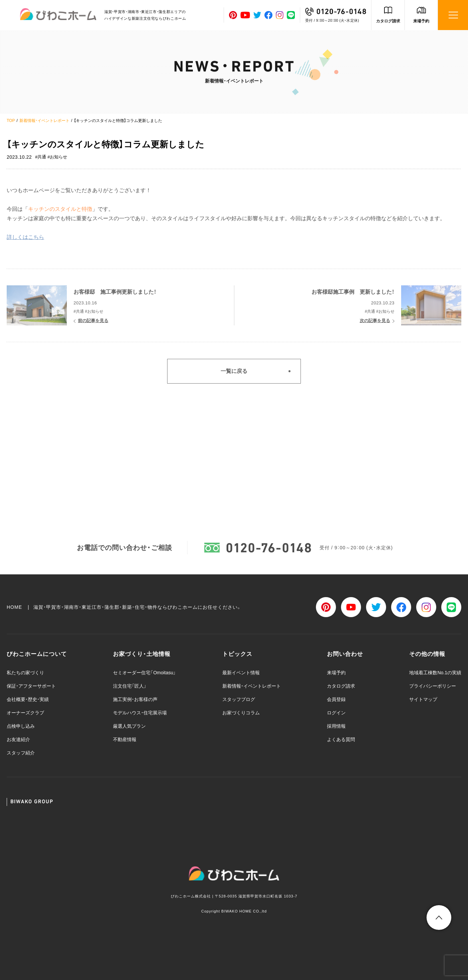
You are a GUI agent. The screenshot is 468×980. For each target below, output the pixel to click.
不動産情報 (125, 739)
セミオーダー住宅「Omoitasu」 (144, 673)
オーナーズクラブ (25, 713)
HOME (14, 607)
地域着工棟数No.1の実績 (435, 673)
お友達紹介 (18, 739)
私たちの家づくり (25, 673)
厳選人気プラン (129, 726)
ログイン (336, 713)
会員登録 (336, 699)
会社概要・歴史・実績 (28, 699)
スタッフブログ (239, 699)
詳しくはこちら (25, 237)
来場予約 (421, 21)
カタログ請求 (388, 21)
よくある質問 (341, 739)
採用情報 (336, 726)
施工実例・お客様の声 (135, 699)
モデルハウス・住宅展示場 (140, 713)
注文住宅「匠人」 (130, 686)
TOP (11, 121)
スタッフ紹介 (21, 753)
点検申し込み (21, 726)
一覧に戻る (234, 371)
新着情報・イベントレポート (44, 121)
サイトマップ (423, 699)
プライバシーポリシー (433, 686)
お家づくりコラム (241, 713)
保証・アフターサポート (31, 686)
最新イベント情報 (241, 673)
